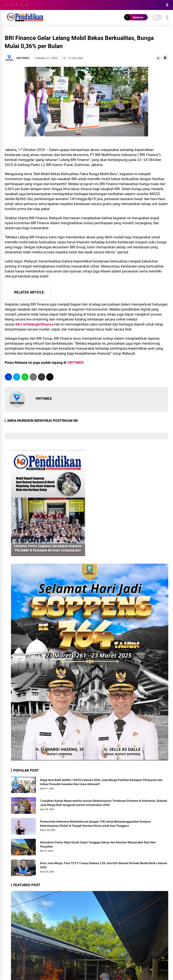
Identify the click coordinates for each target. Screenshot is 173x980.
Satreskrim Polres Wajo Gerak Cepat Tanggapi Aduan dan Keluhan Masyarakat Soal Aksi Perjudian (98, 844)
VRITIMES (75, 363)
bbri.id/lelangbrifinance (34, 324)
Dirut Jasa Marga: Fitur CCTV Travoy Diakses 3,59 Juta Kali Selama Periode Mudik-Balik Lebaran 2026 (104, 865)
